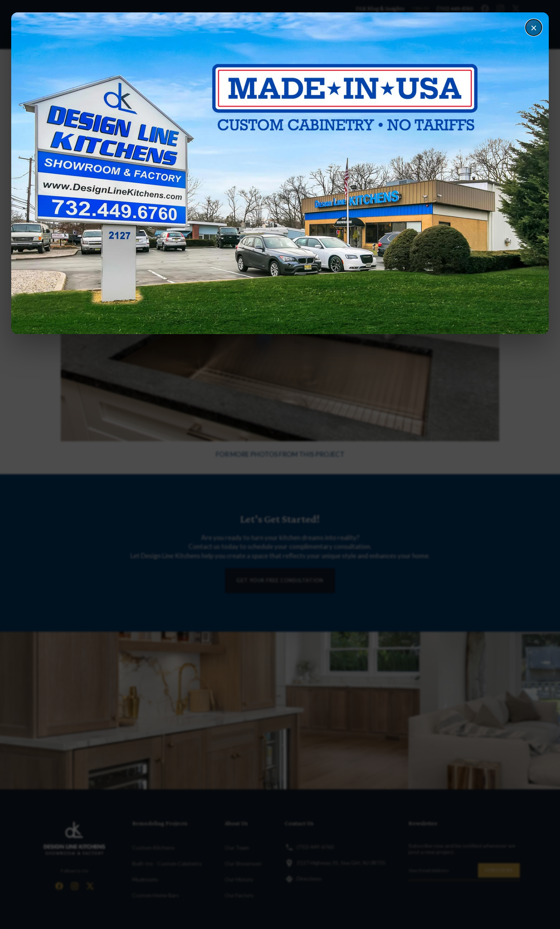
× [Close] (534, 27)
